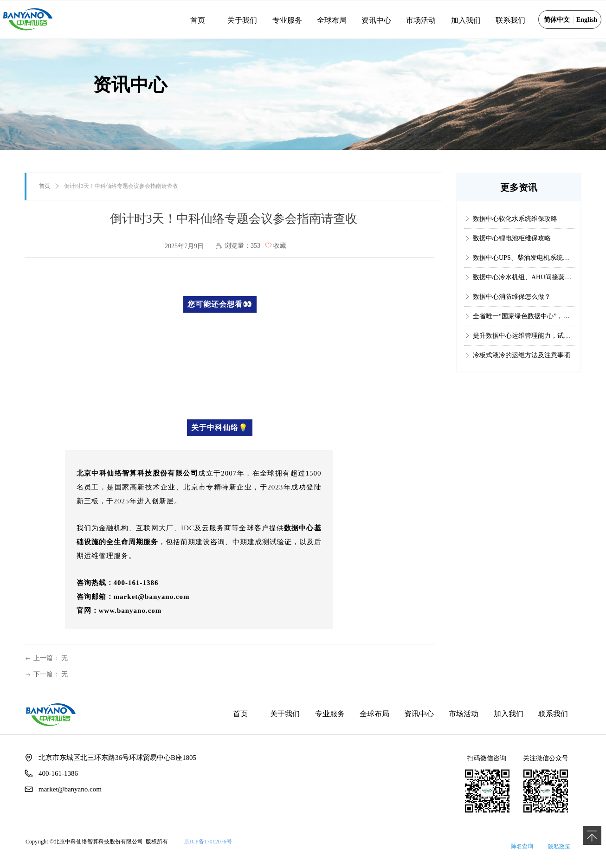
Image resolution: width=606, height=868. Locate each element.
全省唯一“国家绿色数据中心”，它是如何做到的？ (524, 321)
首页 (45, 186)
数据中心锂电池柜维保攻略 (512, 243)
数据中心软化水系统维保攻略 (515, 224)
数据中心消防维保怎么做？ (512, 302)
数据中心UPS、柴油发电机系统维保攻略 (524, 263)
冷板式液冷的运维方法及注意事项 (522, 360)
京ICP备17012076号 (208, 842)
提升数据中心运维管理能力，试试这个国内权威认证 (524, 341)
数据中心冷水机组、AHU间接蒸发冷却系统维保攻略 (524, 282)
